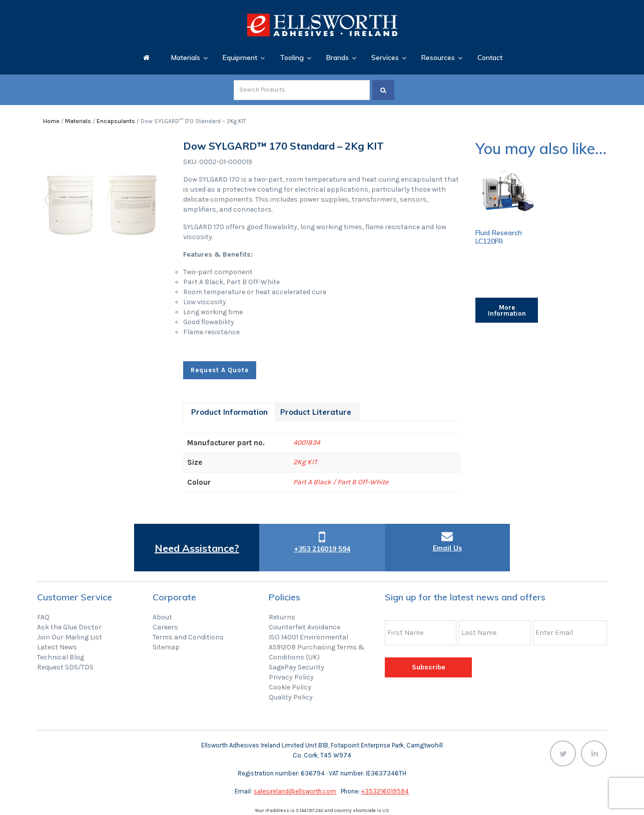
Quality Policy (291, 697)
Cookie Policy (290, 687)
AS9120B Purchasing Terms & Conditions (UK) (317, 652)
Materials (78, 121)
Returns (282, 617)
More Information (507, 310)
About (162, 617)
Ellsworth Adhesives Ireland (322, 25)
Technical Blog (61, 657)
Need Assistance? (197, 548)
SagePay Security (296, 667)
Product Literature (316, 412)
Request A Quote (220, 370)
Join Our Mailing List (70, 637)
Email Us (447, 548)
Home (51, 121)
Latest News (57, 647)
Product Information (229, 412)
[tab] (229, 412)
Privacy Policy (291, 677)
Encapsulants (116, 121)
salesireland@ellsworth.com (295, 791)
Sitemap (166, 647)
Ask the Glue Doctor (69, 627)
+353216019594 (385, 791)
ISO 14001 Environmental (308, 637)
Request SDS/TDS (65, 667)
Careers (165, 627)
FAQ (43, 617)
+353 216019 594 (322, 549)
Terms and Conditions (188, 637)
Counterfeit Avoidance (304, 627)
